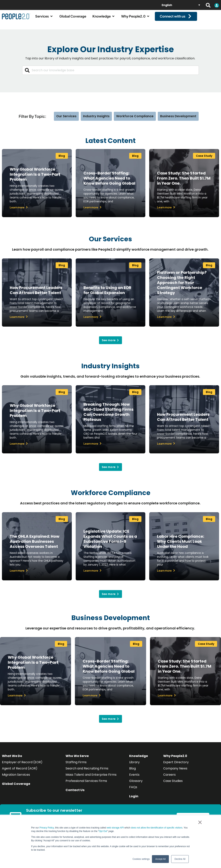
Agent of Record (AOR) (20, 772)
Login (134, 800)
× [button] (200, 822)
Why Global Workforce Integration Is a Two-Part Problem (35, 178)
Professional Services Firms (86, 784)
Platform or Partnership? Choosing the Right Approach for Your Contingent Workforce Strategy (182, 286)
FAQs (133, 791)
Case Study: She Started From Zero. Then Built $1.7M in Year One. (184, 182)
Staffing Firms (76, 766)
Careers (169, 778)
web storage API (116, 828)
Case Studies (173, 784)
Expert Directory (176, 766)
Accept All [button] (160, 859)
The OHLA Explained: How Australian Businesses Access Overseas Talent (35, 545)
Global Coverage (16, 787)
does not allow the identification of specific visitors (157, 828)
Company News (175, 772)
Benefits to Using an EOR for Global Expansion (107, 293)
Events (134, 778)
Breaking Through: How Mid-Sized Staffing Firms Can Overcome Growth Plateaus (108, 415)
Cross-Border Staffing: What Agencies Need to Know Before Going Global (109, 182)
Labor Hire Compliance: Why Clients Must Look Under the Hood (181, 545)
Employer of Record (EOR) (22, 766)
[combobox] (111, 74)
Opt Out (103, 831)
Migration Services (16, 778)
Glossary (136, 784)
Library (134, 766)
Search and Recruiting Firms (87, 772)
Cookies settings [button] (141, 859)
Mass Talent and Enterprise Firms (91, 778)
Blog (132, 772)
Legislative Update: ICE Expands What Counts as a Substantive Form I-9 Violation (110, 542)
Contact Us (75, 794)
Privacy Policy (47, 828)
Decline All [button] (180, 859)
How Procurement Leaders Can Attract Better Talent (36, 293)
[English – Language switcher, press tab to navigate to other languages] (181, 5)
